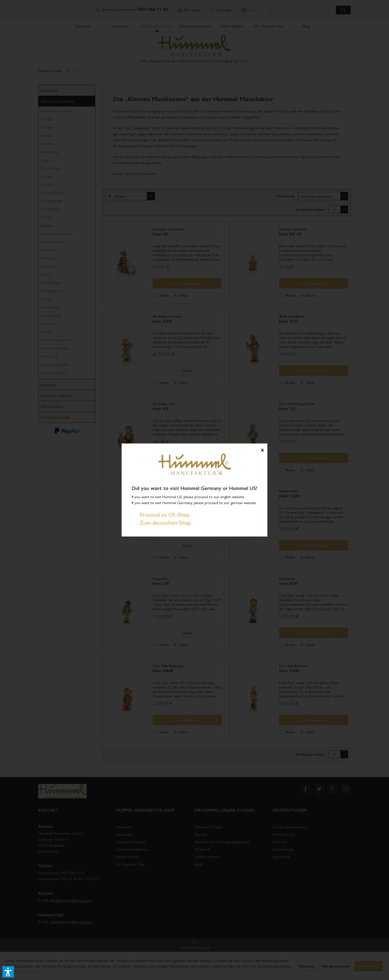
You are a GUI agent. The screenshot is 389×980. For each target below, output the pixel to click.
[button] (8, 972)
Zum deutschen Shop (161, 522)
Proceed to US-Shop (161, 515)
